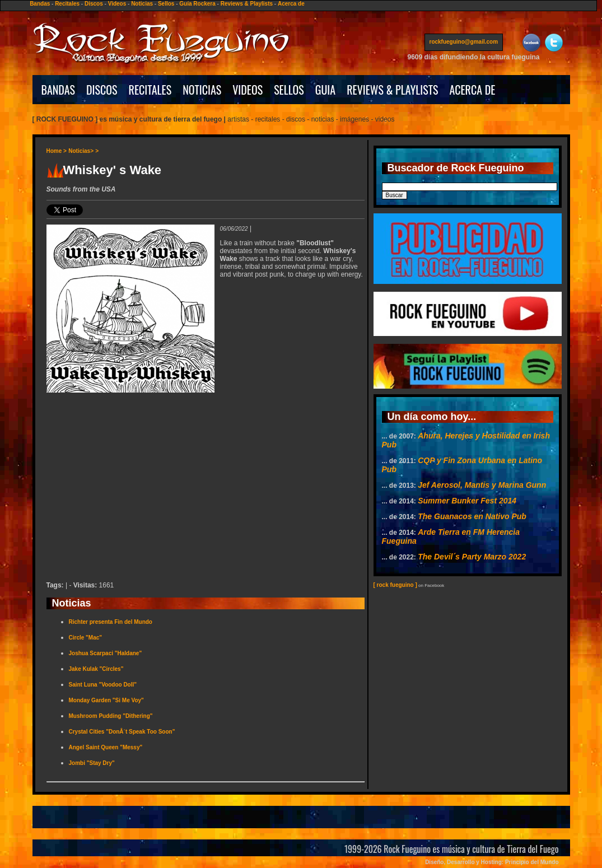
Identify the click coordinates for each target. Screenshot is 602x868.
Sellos (166, 4)
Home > (57, 151)
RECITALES (150, 90)
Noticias (142, 4)
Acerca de (291, 4)
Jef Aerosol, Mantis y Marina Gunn (482, 485)
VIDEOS (248, 90)
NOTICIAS (202, 90)
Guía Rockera (197, 4)
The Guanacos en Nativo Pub (472, 516)
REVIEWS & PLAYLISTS (392, 90)
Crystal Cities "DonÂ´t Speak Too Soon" (122, 732)
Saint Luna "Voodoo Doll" (103, 685)
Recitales (67, 4)
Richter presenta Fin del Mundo (111, 622)
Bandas (40, 4)
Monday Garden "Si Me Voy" (106, 700)
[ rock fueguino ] (395, 585)
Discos (94, 4)
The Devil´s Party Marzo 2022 (472, 557)
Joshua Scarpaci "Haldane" (106, 653)
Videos (117, 4)
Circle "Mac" (86, 638)
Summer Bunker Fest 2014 (467, 501)
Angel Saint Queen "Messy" (106, 747)
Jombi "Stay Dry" (92, 763)
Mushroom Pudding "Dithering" (111, 716)
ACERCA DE (472, 90)
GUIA (325, 90)
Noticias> (81, 151)
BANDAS (59, 90)
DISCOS (102, 90)
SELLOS (289, 90)
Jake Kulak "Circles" (96, 669)
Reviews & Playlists (247, 4)
